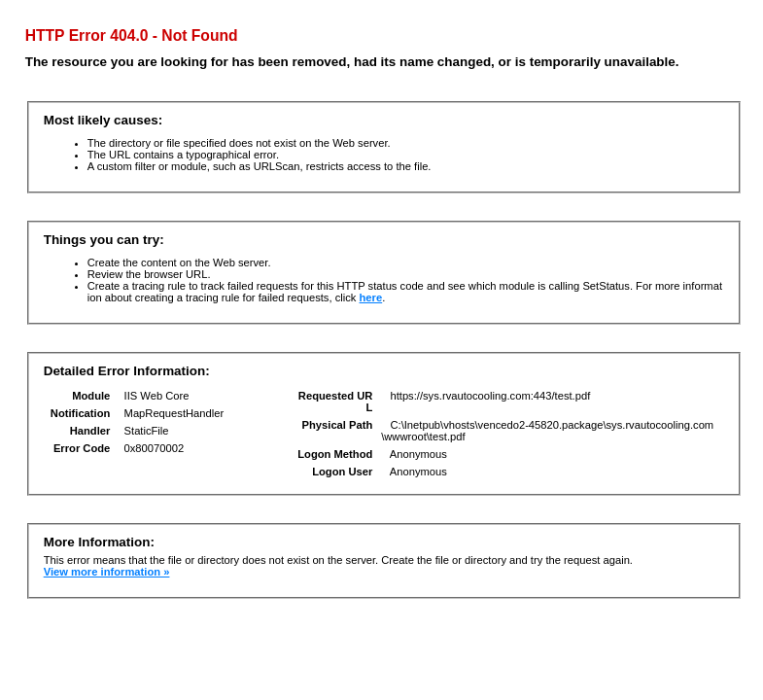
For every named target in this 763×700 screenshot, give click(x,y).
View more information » (107, 572)
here (371, 297)
